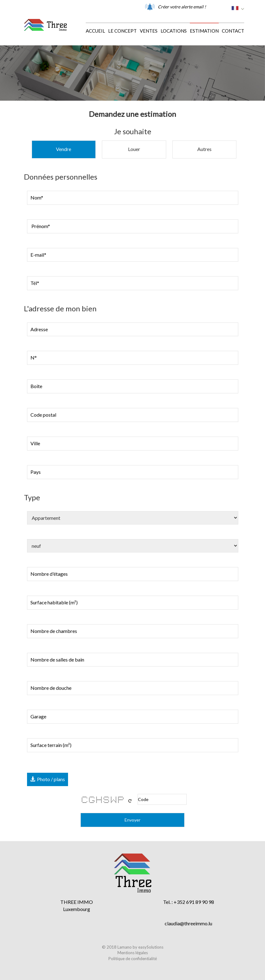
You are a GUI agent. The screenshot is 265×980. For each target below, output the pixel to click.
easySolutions (151, 947)
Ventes (149, 31)
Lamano (125, 947)
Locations (174, 31)
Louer (134, 149)
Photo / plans (48, 779)
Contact (233, 31)
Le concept (122, 31)
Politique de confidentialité (133, 959)
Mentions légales (133, 953)
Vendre (64, 149)
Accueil (95, 31)
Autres (204, 149)
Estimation (204, 31)
